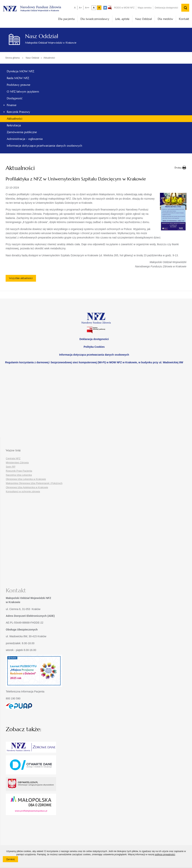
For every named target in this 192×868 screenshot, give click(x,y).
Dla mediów (165, 19)
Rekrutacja (14, 125)
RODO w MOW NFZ (124, 8)
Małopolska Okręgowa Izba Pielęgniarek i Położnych (34, 483)
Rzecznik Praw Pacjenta (19, 471)
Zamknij (12, 860)
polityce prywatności (165, 854)
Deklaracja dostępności (166, 8)
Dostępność (15, 98)
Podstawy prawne (19, 85)
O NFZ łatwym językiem (23, 92)
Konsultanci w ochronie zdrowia (23, 491)
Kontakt (184, 19)
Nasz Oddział (144, 19)
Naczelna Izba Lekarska (19, 475)
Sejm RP (11, 467)
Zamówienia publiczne (22, 132)
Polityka (94, 347)
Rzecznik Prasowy (18, 112)
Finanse (12, 105)
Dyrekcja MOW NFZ (20, 71)
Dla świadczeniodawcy (95, 19)
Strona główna (12, 58)
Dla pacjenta (66, 19)
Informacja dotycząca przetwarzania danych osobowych (44, 146)
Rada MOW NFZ (18, 78)
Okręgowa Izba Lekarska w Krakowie (26, 479)
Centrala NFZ (13, 458)
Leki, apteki (122, 19)
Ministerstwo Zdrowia (17, 463)
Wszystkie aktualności (21, 278)
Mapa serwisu (145, 8)
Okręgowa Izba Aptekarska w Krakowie (27, 487)
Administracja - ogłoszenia (25, 139)
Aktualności (49, 58)
